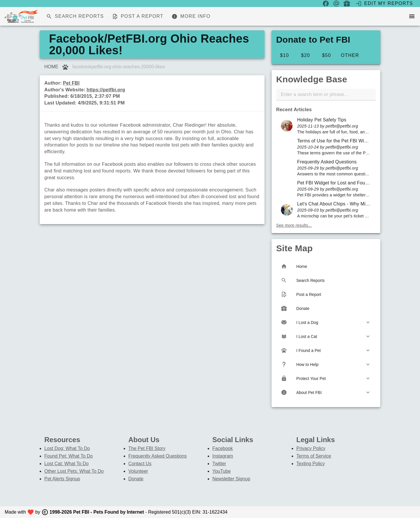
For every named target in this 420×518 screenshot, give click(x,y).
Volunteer (138, 471)
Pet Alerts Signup (62, 479)
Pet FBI (71, 83)
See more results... (294, 225)
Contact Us (140, 464)
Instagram (223, 456)
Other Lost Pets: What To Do (74, 471)
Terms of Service (314, 456)
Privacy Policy (311, 448)
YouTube (222, 471)
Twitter (219, 464)
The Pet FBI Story (147, 448)
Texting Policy (311, 464)
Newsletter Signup (231, 479)
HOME (51, 67)
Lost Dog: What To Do (67, 448)
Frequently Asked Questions (157, 456)
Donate (136, 479)
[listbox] (326, 168)
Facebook (223, 448)
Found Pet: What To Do (69, 456)
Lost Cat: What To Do (66, 464)
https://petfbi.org (106, 90)
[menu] (412, 16)
